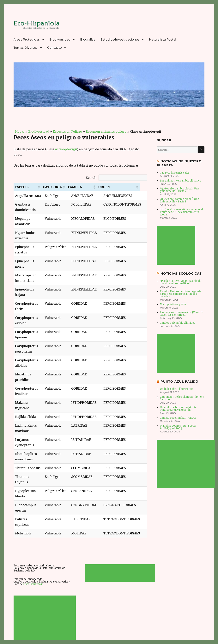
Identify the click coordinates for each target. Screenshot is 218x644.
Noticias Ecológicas (181, 274)
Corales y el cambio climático (178, 323)
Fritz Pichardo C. (33, 530)
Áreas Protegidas (27, 39)
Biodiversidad (60, 39)
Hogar (19, 131)
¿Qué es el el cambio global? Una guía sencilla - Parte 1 (179, 200)
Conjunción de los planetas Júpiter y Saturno (182, 398)
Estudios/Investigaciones (120, 39)
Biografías (88, 39)
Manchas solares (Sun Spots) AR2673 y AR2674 (178, 427)
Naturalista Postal (163, 39)
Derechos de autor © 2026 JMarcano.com (91, 627)
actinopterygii (66, 149)
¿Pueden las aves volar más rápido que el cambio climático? (181, 282)
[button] (46, 187)
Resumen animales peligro (106, 131)
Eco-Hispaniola (23, 627)
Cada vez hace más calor (175, 173)
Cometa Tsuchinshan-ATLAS (178, 418)
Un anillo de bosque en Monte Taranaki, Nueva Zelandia (178, 409)
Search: (92, 178)
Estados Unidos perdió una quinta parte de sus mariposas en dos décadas (181, 294)
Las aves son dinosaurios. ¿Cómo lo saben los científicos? (182, 314)
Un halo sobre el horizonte (176, 389)
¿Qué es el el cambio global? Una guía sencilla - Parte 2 (179, 190)
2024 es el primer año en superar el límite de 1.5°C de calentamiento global (181, 212)
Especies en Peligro (67, 131)
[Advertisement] (45, 566)
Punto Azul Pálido (179, 382)
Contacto (54, 48)
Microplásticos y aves (173, 304)
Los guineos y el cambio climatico (181, 181)
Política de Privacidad (49, 627)
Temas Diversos (26, 48)
